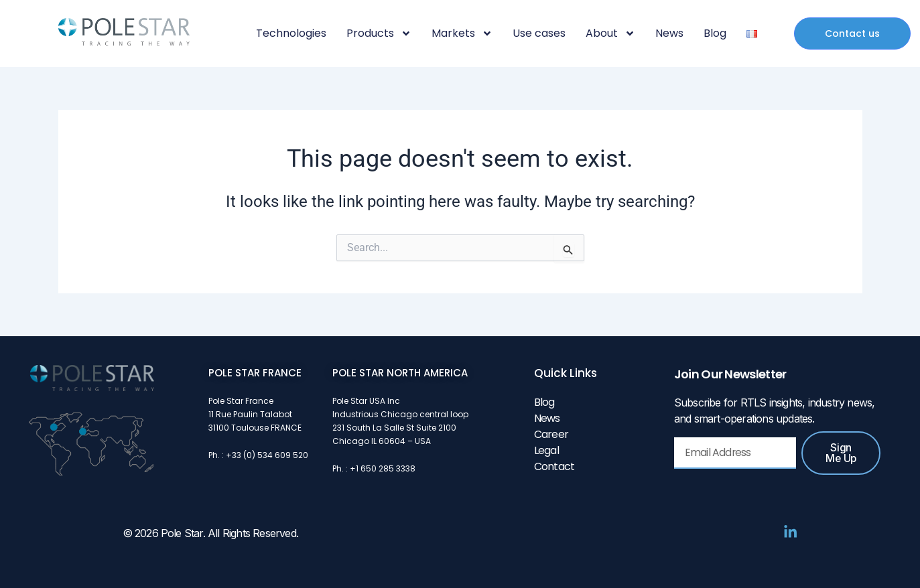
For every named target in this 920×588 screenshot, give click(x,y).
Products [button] (379, 33)
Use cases (539, 33)
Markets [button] (462, 33)
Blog (715, 33)
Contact (554, 466)
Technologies (291, 33)
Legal (546, 450)
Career (551, 434)
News (669, 33)
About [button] (610, 33)
